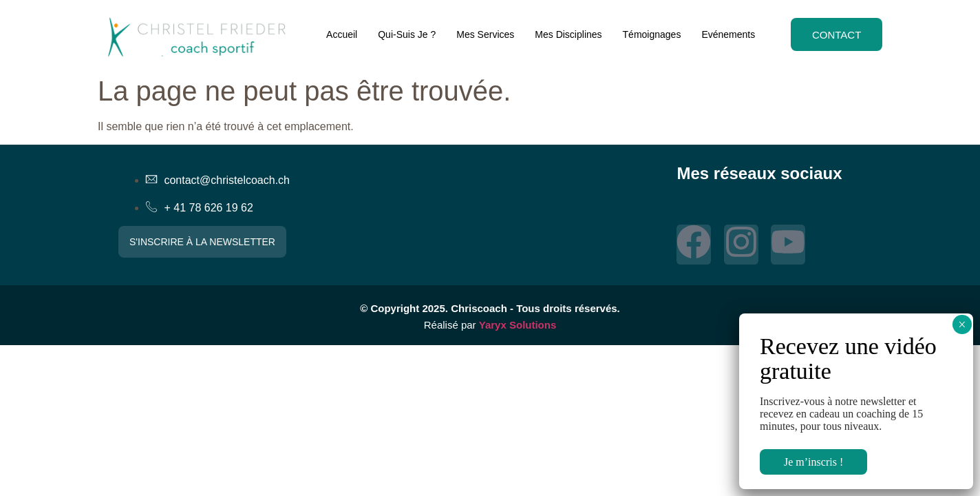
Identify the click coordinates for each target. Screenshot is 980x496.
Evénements (725, 34)
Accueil (339, 34)
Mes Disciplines (565, 34)
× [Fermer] (962, 324)
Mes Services (482, 34)
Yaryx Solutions (518, 325)
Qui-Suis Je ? (404, 34)
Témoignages (649, 34)
